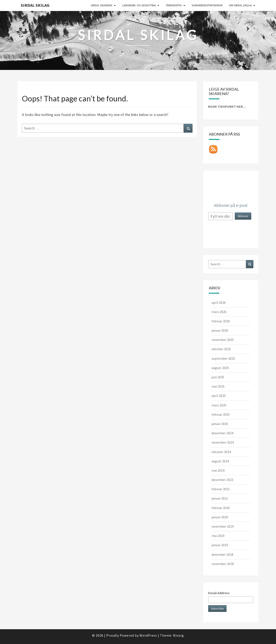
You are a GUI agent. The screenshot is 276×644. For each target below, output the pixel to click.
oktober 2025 (221, 349)
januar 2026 (220, 330)
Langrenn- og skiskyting (139, 5)
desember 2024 (222, 433)
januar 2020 (220, 517)
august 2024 (220, 461)
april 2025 (219, 396)
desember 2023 (222, 480)
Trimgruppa (174, 5)
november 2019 (223, 526)
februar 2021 (221, 489)
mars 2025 (219, 405)
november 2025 (223, 340)
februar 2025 (221, 414)
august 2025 (220, 368)
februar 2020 (221, 508)
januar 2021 (220, 498)
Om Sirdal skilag (240, 5)
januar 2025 (220, 424)
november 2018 (223, 564)
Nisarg (178, 635)
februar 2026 (221, 321)
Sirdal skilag (35, 5)
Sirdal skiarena (101, 5)
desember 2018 (222, 554)
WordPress (148, 635)
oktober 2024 (221, 452)
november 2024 (223, 442)
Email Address (219, 593)
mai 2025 (218, 386)
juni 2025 (218, 377)
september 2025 (223, 358)
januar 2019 (220, 545)
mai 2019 (218, 536)
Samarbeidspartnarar (207, 5)
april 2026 (219, 302)
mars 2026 (219, 312)
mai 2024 (218, 470)
